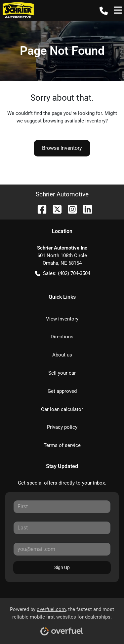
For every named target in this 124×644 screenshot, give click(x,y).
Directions (62, 337)
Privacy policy (62, 427)
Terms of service (62, 445)
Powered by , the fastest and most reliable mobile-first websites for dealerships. (62, 619)
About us (62, 355)
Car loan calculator (62, 409)
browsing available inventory (74, 121)
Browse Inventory (62, 148)
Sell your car (62, 373)
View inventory (62, 319)
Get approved (62, 391)
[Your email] (62, 549)
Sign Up (62, 567)
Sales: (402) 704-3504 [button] (63, 273)
